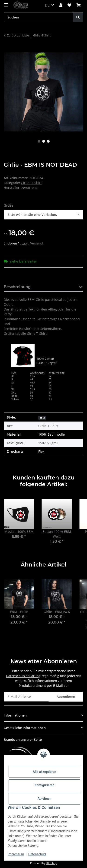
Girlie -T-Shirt (31, 183)
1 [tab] (39, 141)
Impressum (16, 854)
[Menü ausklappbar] (6, 3)
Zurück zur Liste (18, 35)
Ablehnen (44, 799)
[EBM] (42, 417)
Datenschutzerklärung (23, 676)
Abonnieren (66, 697)
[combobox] (43, 215)
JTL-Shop (52, 863)
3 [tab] (48, 141)
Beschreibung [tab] (17, 287)
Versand (37, 243)
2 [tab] (44, 141)
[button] (61, 5)
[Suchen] (78, 17)
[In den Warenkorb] (7, 50)
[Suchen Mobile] (38, 17)
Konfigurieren (44, 785)
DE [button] (47, 5)
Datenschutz (37, 854)
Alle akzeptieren (44, 772)
